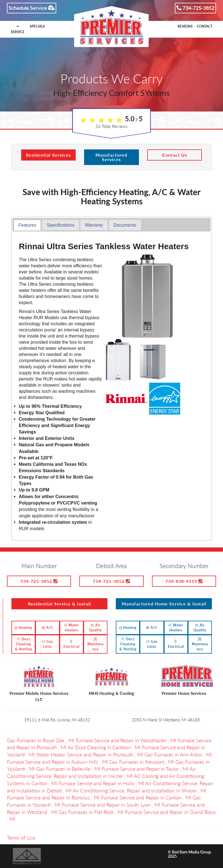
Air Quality (95, 628)
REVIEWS (185, 26)
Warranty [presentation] (94, 225)
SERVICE (18, 29)
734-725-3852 (195, 8)
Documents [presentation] (125, 225)
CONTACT (205, 26)
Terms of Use (21, 838)
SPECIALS (37, 26)
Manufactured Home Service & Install (164, 604)
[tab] (27, 225)
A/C (47, 628)
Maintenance (95, 644)
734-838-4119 (184, 581)
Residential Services (48, 155)
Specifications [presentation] (61, 225)
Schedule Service (32, 8)
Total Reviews (111, 126)
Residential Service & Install (59, 604)
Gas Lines (47, 644)
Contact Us (175, 155)
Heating (23, 628)
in (41, 740)
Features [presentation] (27, 225)
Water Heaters (71, 628)
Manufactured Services (111, 157)
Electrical (72, 644)
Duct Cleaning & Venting (24, 644)
